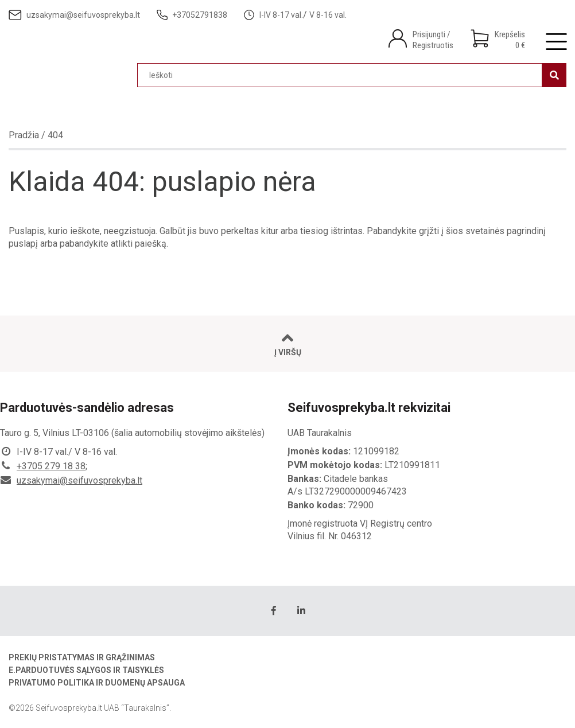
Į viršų (288, 344)
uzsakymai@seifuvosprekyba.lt (79, 480)
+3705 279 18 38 (51, 466)
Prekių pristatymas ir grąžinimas (82, 657)
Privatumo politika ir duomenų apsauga (97, 683)
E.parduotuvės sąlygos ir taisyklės (86, 670)
